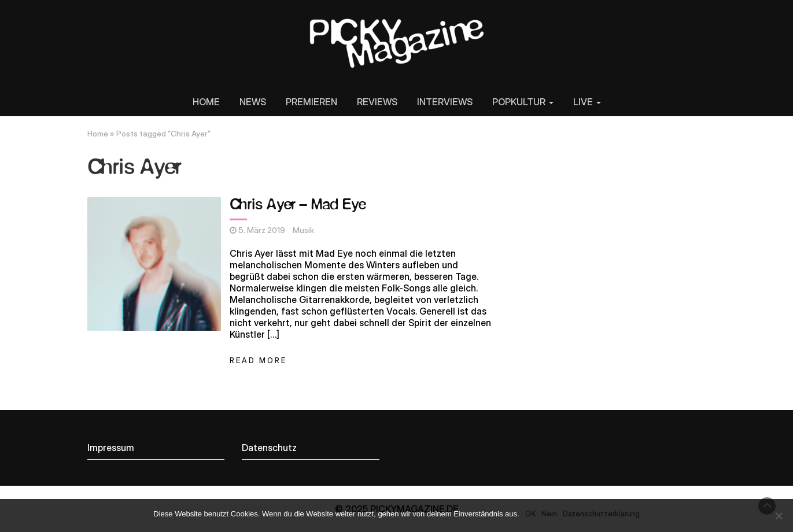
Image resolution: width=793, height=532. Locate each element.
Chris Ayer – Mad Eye (298, 205)
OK (530, 513)
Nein (549, 513)
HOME (206, 102)
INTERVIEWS (445, 102)
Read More (258, 361)
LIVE (587, 102)
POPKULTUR (523, 102)
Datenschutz (269, 448)
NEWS (253, 102)
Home (98, 134)
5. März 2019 (262, 230)
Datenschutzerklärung (601, 513)
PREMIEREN (311, 102)
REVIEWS (377, 102)
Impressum (111, 448)
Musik (303, 230)
